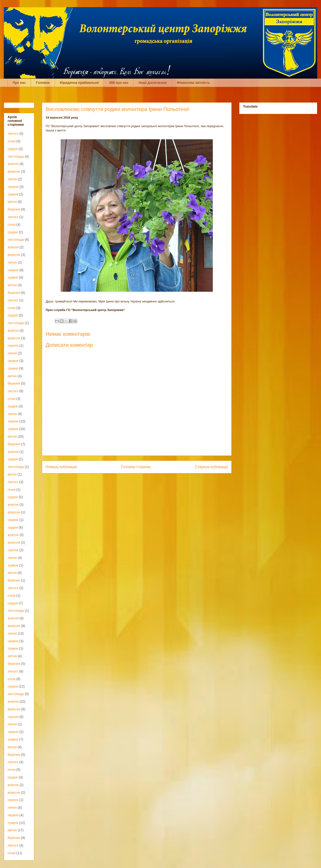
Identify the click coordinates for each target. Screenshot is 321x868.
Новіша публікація (61, 467)
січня (12, 141)
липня (12, 179)
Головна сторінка (136, 467)
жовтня (13, 164)
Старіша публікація (211, 467)
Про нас (19, 83)
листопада (16, 156)
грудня (13, 149)
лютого (13, 134)
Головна (43, 83)
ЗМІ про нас (119, 83)
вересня (14, 171)
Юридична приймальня (79, 83)
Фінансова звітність (193, 83)
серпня (13, 346)
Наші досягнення (153, 83)
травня (13, 194)
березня (14, 209)
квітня (12, 202)
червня (13, 187)
